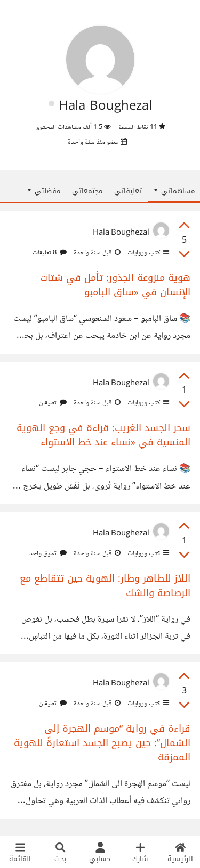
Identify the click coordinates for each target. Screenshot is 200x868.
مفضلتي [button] (44, 191)
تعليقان (53, 403)
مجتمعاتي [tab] (87, 191)
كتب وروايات (147, 253)
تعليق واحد (48, 553)
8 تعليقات (50, 253)
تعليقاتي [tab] (128, 191)
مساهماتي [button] (174, 191)
